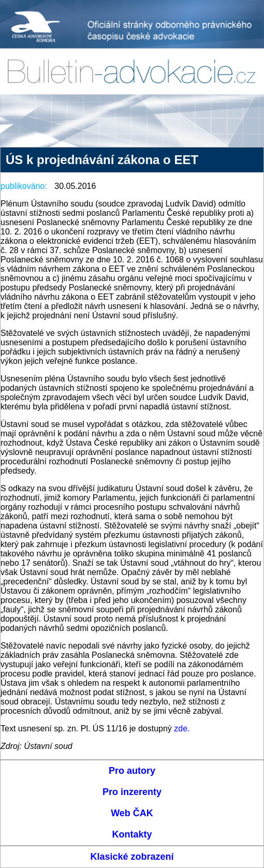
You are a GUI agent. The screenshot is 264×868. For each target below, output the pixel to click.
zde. (182, 729)
